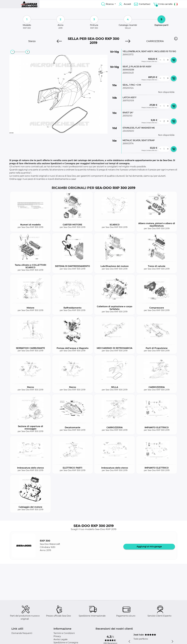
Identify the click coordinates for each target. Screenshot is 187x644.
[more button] (168, 60)
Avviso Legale (61, 639)
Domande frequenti (22, 633)
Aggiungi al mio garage (149, 547)
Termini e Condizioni (64, 633)
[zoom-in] (28, 52)
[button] (176, 39)
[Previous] (59, 41)
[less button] (160, 60)
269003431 (128, 73)
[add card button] (174, 60)
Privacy (57, 636)
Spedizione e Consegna (66, 643)
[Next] (128, 41)
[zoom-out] (12, 52)
